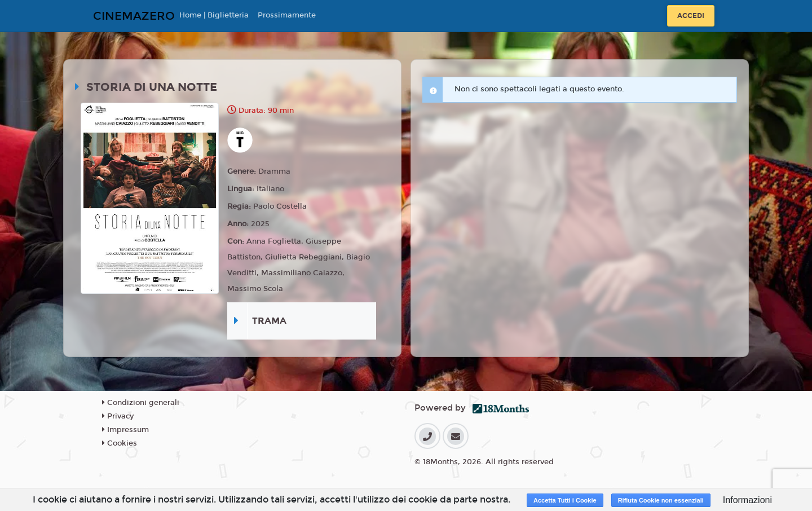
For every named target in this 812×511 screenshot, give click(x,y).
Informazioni (747, 500)
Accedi (691, 16)
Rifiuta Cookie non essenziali (661, 500)
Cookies (120, 443)
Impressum (125, 430)
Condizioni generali (141, 403)
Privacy (118, 416)
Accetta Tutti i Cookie (565, 500)
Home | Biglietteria (214, 15)
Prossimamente (287, 15)
